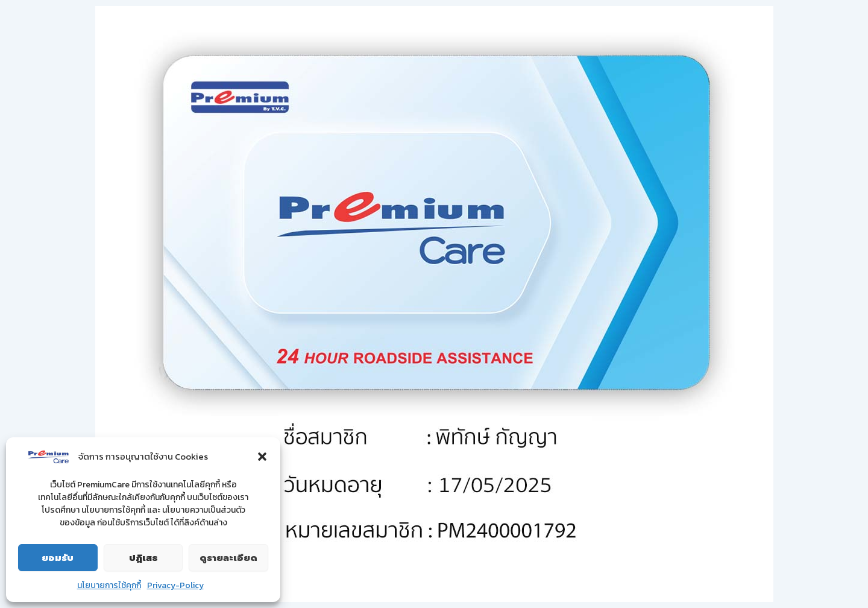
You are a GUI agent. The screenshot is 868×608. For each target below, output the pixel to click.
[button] (262, 457)
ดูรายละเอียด (228, 558)
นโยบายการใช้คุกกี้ (109, 585)
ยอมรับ (58, 558)
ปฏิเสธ (143, 558)
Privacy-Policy (175, 585)
